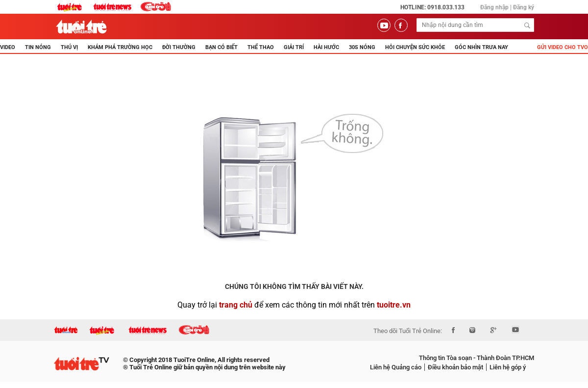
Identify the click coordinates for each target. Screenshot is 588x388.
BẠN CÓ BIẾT (221, 47)
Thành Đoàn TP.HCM (505, 358)
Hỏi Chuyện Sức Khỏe (415, 47)
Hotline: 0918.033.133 (432, 7)
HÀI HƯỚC (326, 47)
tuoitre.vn (394, 305)
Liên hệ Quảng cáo (396, 367)
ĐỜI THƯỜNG (179, 47)
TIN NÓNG (38, 47)
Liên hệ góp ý (508, 367)
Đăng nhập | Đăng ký (507, 7)
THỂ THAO (261, 47)
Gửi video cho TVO (563, 47)
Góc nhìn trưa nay (481, 47)
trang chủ (236, 305)
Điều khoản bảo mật (455, 367)
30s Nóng (362, 47)
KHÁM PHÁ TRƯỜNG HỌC (120, 47)
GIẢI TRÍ (294, 47)
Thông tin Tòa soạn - (447, 358)
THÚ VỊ (69, 47)
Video (8, 47)
